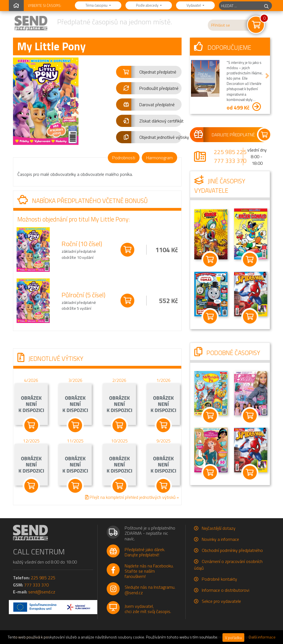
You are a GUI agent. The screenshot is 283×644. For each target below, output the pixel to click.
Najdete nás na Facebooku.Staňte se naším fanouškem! (149, 571)
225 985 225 (230, 152)
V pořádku (233, 638)
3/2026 (75, 380)
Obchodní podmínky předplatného (232, 550)
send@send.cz (42, 592)
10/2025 (119, 440)
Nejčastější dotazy (219, 528)
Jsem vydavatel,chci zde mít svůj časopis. (148, 609)
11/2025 (75, 440)
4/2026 (31, 380)
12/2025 (31, 440)
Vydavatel (194, 5)
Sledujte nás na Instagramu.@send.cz (150, 590)
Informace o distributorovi (226, 590)
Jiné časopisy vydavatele (220, 186)
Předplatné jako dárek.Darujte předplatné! (145, 552)
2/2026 (119, 380)
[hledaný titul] (240, 6)
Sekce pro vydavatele (221, 601)
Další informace (262, 637)
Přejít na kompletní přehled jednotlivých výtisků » (132, 497)
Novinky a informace (220, 539)
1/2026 (163, 380)
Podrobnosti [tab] (124, 158)
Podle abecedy (148, 5)
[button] (149, 72)
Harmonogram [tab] (159, 158)
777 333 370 (230, 161)
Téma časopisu (97, 5)
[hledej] (266, 6)
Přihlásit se (221, 25)
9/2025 (163, 440)
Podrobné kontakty (219, 579)
